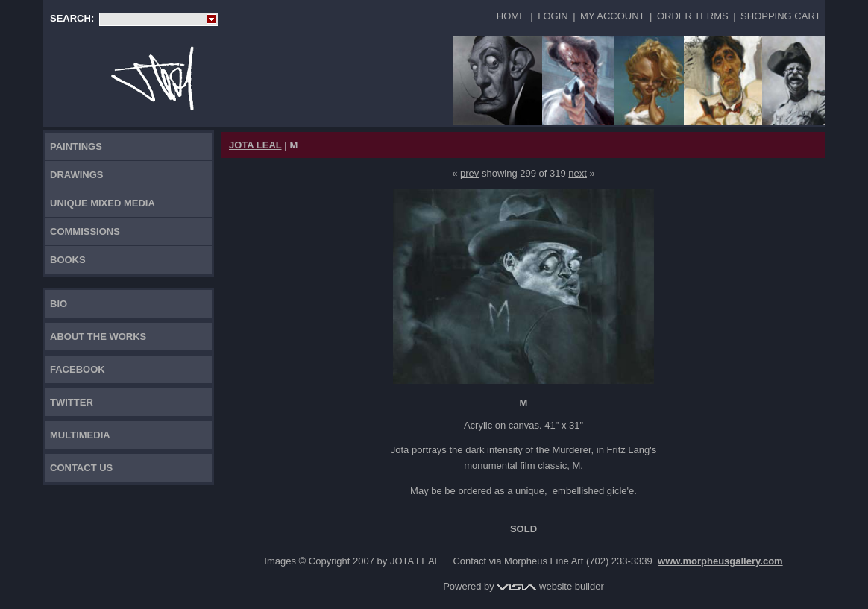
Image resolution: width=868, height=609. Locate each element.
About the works (98, 337)
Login (553, 16)
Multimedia (80, 435)
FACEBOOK (78, 369)
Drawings (77, 175)
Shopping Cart (780, 16)
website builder (550, 586)
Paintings (76, 146)
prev (469, 173)
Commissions (85, 231)
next (578, 173)
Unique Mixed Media (103, 203)
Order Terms (693, 16)
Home (511, 16)
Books (68, 260)
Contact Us (81, 468)
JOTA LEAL (255, 145)
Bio (59, 304)
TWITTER (72, 402)
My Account (612, 16)
